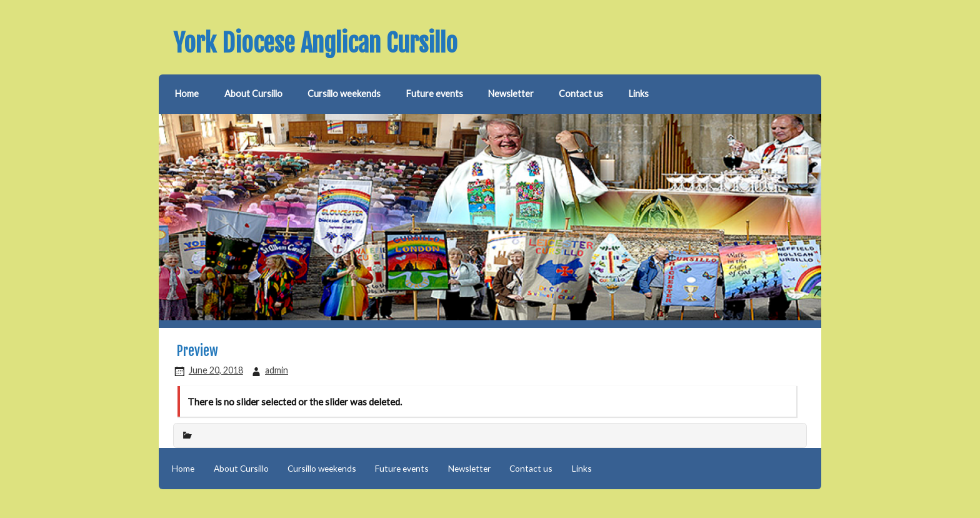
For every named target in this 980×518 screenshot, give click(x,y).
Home (187, 94)
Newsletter (511, 94)
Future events (435, 94)
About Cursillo (253, 94)
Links (639, 94)
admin (277, 370)
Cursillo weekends (344, 94)
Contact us (581, 94)
